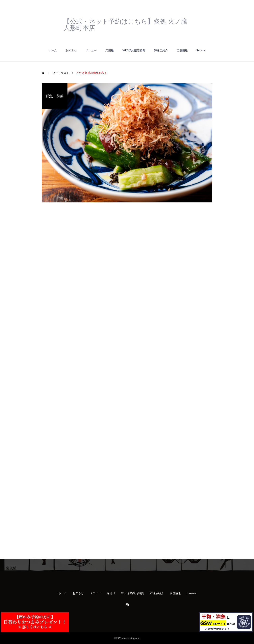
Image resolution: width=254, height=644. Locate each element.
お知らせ (71, 51)
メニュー (91, 51)
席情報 (110, 51)
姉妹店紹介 (161, 51)
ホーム (53, 51)
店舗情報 (182, 51)
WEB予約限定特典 (134, 51)
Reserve (201, 51)
